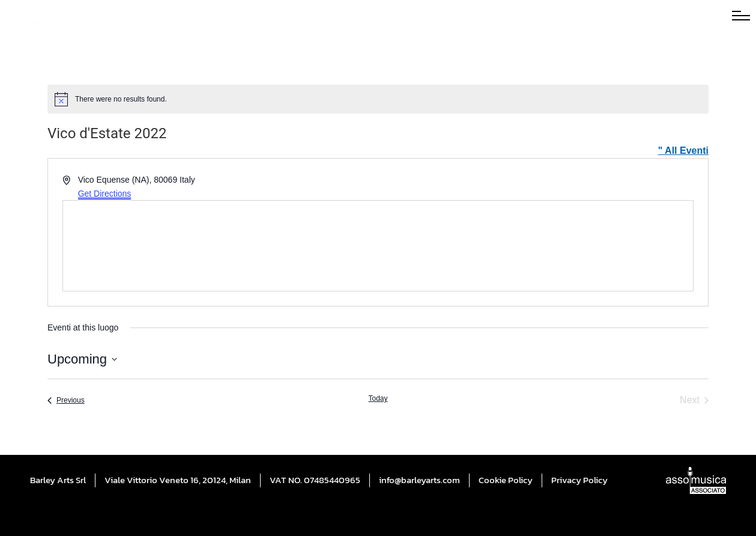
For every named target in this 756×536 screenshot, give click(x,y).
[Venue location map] (378, 246)
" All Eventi (683, 151)
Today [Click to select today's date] (378, 398)
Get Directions (105, 193)
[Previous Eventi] (66, 400)
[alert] (378, 99)
